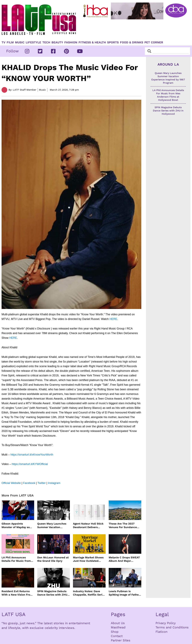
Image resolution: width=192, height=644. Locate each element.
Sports (113, 42)
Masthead (118, 627)
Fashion (71, 42)
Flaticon (161, 632)
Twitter (42, 483)
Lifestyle (33, 42)
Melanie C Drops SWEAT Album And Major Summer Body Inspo (124, 559)
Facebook (29, 483)
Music (20, 42)
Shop (115, 632)
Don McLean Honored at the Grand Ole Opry (53, 559)
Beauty (57, 42)
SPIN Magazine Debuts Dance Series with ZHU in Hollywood (52, 593)
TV (3, 42)
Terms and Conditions (172, 627)
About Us (118, 623)
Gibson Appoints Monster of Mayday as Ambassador (16, 525)
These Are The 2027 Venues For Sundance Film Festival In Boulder (124, 525)
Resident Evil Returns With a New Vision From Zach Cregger (17, 593)
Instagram (54, 483)
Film (10, 42)
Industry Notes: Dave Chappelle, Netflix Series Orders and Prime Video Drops (89, 593)
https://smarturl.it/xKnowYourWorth (32, 455)
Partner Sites (121, 640)
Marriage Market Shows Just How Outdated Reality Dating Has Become (88, 559)
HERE (113, 319)
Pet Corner (154, 42)
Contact (117, 636)
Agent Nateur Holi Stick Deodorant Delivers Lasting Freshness (88, 525)
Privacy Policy (166, 623)
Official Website (11, 483)
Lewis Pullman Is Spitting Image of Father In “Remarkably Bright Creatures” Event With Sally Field (124, 593)
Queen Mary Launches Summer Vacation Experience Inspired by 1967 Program (52, 525)
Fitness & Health (92, 42)
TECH (46, 42)
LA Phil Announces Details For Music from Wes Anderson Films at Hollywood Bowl (16, 559)
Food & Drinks (132, 42)
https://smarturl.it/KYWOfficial (30, 464)
